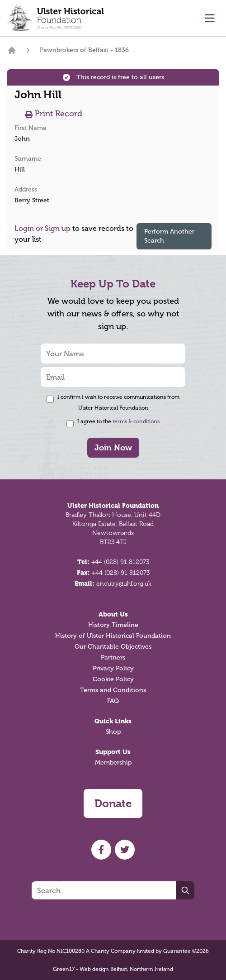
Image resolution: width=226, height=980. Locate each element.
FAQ (113, 701)
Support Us (113, 752)
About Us (113, 614)
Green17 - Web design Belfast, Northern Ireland (113, 969)
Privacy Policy (113, 668)
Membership (113, 762)
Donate (113, 803)
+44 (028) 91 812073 (120, 562)
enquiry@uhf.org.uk (124, 583)
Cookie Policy (113, 679)
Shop (113, 732)
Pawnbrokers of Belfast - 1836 (84, 50)
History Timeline (113, 625)
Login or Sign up (42, 228)
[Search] (104, 890)
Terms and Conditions (113, 690)
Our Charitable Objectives (113, 647)
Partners (113, 657)
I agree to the (118, 421)
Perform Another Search (169, 236)
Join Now (113, 447)
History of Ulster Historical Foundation (113, 636)
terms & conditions (136, 421)
